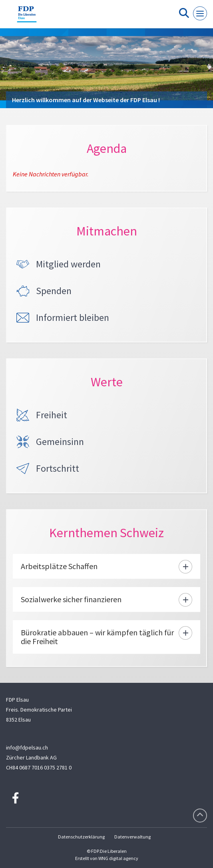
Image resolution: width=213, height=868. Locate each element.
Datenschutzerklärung (81, 837)
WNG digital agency (118, 858)
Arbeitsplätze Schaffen (59, 566)
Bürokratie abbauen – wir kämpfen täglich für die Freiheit (97, 637)
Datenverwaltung (132, 837)
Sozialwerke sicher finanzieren (71, 599)
